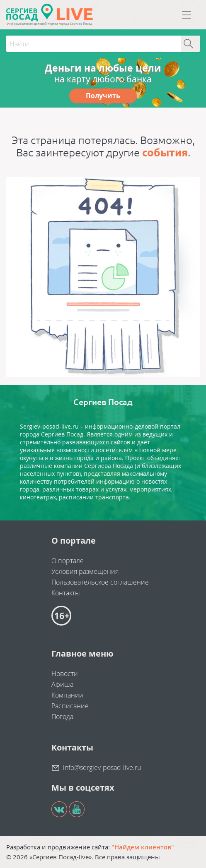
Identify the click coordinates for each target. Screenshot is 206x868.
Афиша (62, 684)
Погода (62, 717)
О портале (68, 561)
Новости (65, 674)
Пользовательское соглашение (100, 582)
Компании (67, 695)
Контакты (66, 593)
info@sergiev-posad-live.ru (102, 767)
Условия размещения (85, 571)
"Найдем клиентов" (143, 847)
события (165, 152)
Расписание (70, 706)
